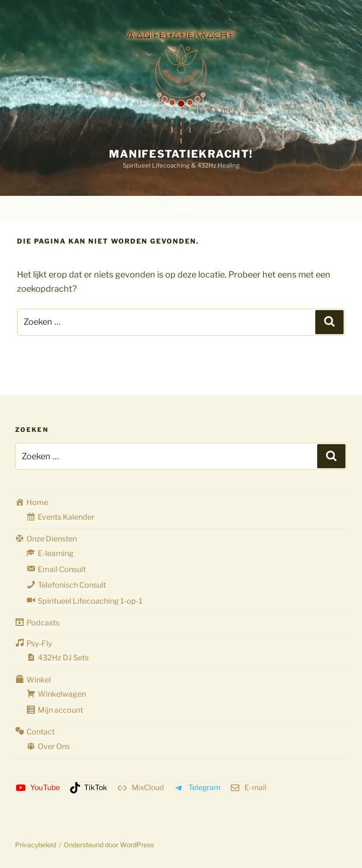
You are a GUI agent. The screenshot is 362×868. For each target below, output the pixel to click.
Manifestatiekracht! (181, 154)
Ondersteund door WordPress (109, 845)
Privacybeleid (36, 845)
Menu (181, 208)
